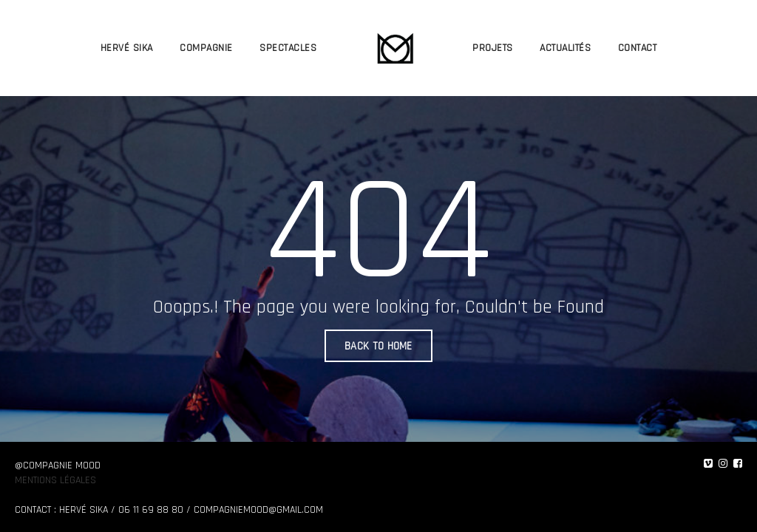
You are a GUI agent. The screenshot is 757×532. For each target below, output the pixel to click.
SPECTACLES (288, 48)
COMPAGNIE (206, 48)
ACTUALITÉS (565, 48)
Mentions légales (55, 480)
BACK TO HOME (378, 346)
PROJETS (493, 48)
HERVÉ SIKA (127, 48)
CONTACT (638, 48)
